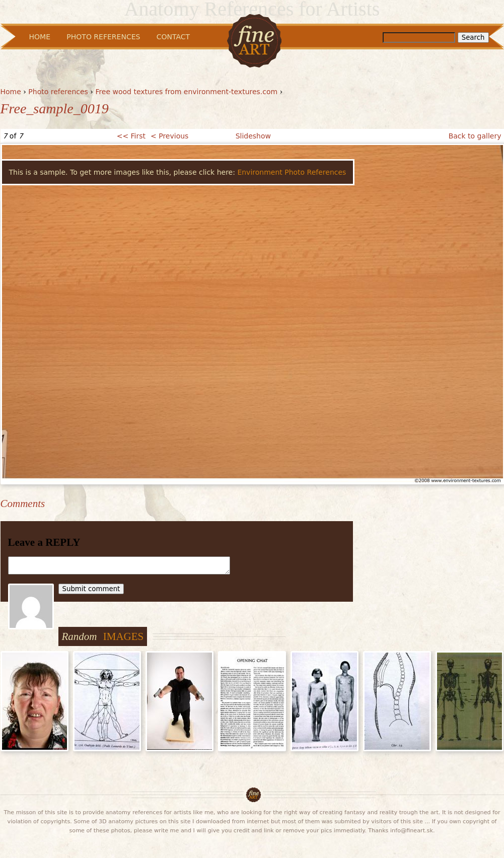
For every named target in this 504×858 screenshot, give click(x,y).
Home (11, 92)
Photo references (58, 92)
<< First (131, 136)
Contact (173, 37)
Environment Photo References (292, 172)
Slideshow (253, 136)
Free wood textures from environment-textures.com (186, 92)
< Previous (169, 136)
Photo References (103, 37)
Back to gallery (475, 136)
